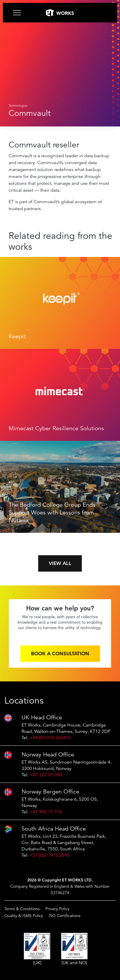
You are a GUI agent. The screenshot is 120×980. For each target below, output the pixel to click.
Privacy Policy (57, 909)
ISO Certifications (65, 916)
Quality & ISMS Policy (24, 916)
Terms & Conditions (22, 909)
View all (60, 563)
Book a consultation (60, 654)
